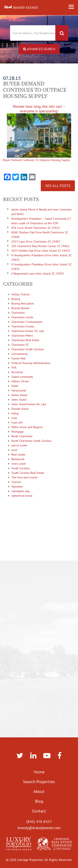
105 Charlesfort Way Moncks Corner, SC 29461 (40, 246)
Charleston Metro (22, 336)
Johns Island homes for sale (29, 404)
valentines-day (21, 491)
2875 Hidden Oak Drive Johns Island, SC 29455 (41, 251)
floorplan (17, 372)
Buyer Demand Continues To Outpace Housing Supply (37, 160)
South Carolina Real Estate (28, 473)
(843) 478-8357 (39, 822)
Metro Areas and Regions (27, 427)
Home (39, 772)
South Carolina (20, 468)
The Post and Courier (25, 477)
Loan (14, 418)
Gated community (22, 377)
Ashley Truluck (20, 294)
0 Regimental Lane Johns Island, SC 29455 (38, 274)
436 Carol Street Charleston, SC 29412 (36, 228)
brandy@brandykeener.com (39, 828)
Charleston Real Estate (25, 340)
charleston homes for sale (28, 331)
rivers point (19, 464)
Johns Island (19, 400)
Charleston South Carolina (28, 349)
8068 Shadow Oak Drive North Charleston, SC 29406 (40, 235)
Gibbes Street (20, 381)
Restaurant (18, 459)
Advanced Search (39, 49)
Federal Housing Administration (31, 363)
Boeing (16, 299)
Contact (39, 811)
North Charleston (22, 436)
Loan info (17, 422)
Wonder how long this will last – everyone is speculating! (39, 131)
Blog (39, 801)
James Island (19, 395)
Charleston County (23, 326)
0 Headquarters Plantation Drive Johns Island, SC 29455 (41, 258)
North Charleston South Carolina (31, 441)
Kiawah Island (20, 409)
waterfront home (22, 496)
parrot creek (19, 445)
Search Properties (39, 782)
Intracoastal (19, 390)
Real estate (18, 454)
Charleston (18, 313)
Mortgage (18, 432)
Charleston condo (22, 317)
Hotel (15, 386)
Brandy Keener (21, 308)
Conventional (20, 354)
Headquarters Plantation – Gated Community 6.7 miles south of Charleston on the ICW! (41, 221)
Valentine (17, 487)
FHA (14, 368)
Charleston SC (20, 345)
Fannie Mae (19, 358)
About (39, 791)
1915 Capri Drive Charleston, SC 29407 (36, 241)
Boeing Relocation (23, 303)
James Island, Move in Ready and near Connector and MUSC (42, 212)
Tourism (16, 482)
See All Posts (58, 186)
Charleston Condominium (27, 322)
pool (14, 450)
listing (15, 413)
